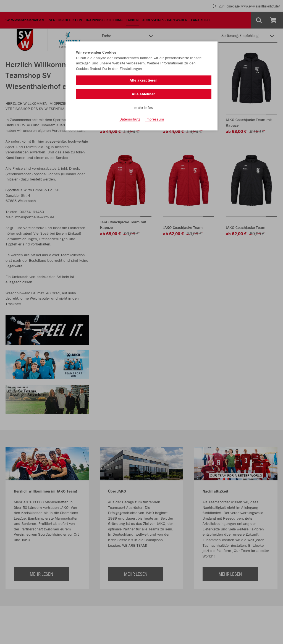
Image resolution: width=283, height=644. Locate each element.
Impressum (155, 119)
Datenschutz (130, 119)
